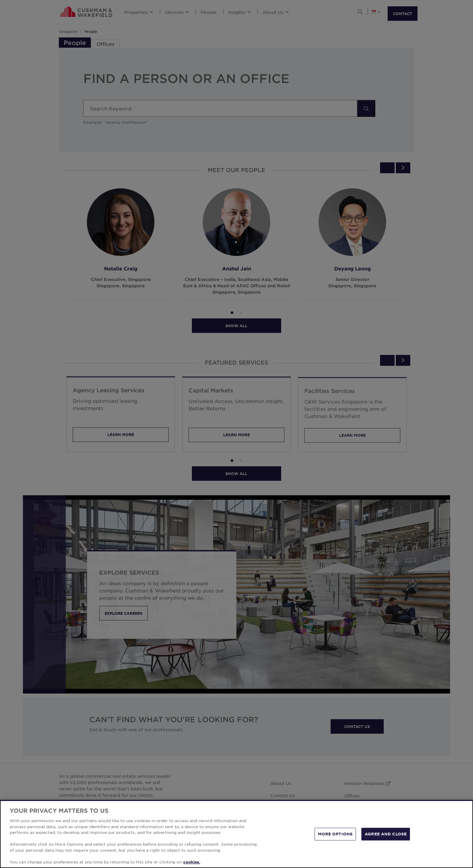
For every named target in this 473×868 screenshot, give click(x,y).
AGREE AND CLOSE (386, 838)
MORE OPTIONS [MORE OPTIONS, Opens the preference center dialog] (335, 838)
